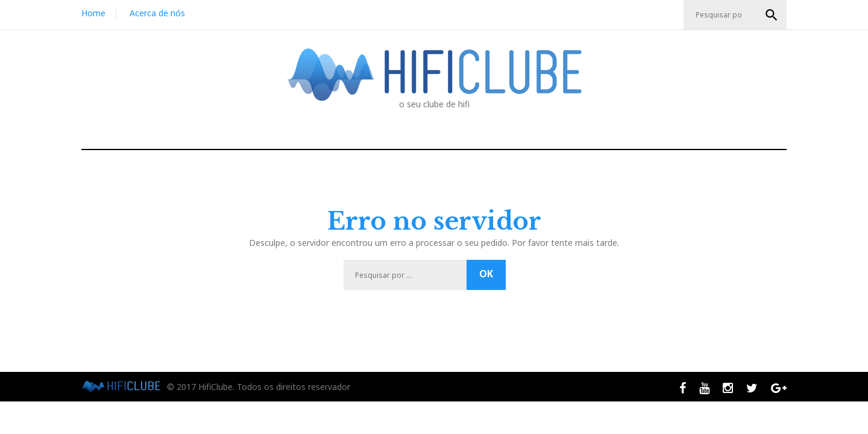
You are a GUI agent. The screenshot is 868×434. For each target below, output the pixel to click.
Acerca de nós (157, 13)
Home (93, 13)
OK (772, 15)
